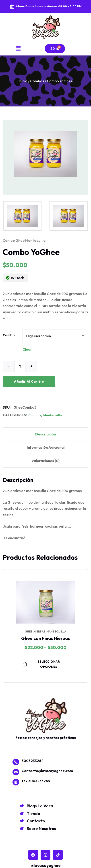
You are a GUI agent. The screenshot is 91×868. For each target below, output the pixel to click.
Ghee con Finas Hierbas (45, 638)
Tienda (34, 814)
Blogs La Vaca (40, 806)
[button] (18, 49)
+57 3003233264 (36, 781)
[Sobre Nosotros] (22, 828)
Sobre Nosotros (41, 829)
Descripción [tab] (45, 434)
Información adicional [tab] (46, 447)
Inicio (23, 81)
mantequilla (35, 240)
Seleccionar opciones (41, 664)
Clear (27, 349)
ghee (20, 240)
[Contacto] (22, 821)
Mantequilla (53, 415)
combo (9, 240)
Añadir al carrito (29, 381)
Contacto (36, 821)
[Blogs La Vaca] (22, 806)
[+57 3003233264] (16, 782)
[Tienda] (22, 813)
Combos (37, 81)
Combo (9, 335)
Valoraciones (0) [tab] (45, 461)
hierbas (39, 632)
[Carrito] (55, 49)
